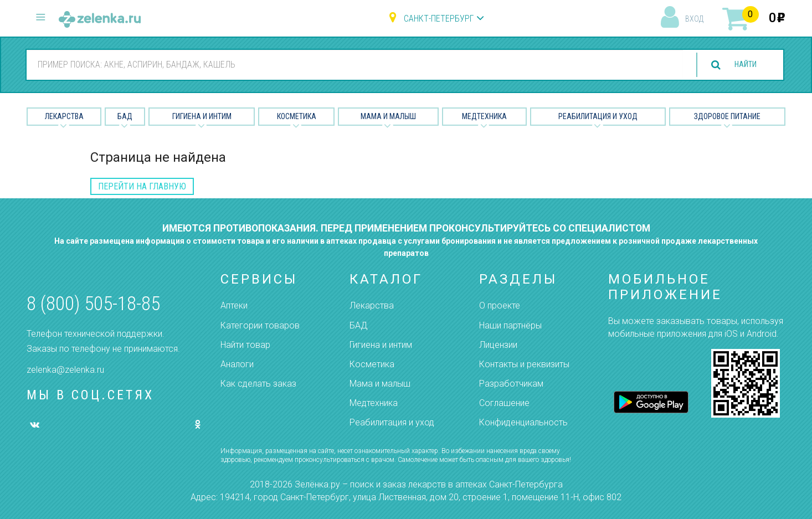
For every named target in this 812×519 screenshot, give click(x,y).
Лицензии (498, 345)
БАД (125, 116)
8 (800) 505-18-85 (93, 304)
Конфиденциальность (523, 422)
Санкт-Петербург (439, 19)
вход (694, 19)
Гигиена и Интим (202, 116)
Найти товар (245, 345)
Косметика (297, 116)
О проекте (500, 305)
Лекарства (64, 116)
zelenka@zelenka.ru (65, 370)
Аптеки (234, 305)
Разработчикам (511, 384)
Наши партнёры (510, 325)
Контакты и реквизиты (524, 364)
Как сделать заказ (258, 384)
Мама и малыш (388, 116)
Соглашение (504, 403)
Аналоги (237, 364)
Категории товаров (260, 325)
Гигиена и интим (381, 345)
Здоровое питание (727, 116)
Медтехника (484, 116)
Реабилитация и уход (598, 116)
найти (741, 65)
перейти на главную (142, 186)
